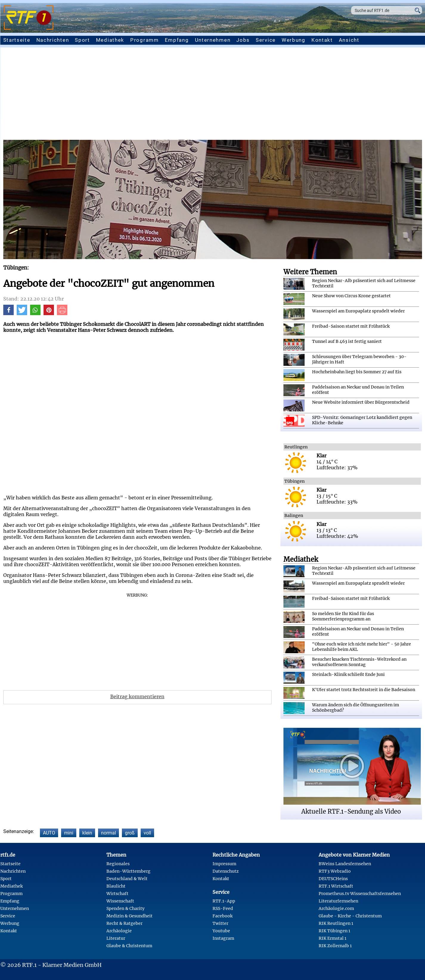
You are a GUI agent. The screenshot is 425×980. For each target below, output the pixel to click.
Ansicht (349, 40)
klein (87, 833)
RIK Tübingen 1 (334, 931)
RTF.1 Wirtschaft (336, 886)
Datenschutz (226, 871)
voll (147, 833)
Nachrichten (53, 40)
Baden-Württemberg (128, 871)
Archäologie (119, 931)
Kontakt (322, 40)
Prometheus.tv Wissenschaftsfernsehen (360, 894)
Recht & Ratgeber (124, 923)
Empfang (177, 40)
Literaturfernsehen (338, 901)
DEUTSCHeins (333, 879)
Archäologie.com (336, 908)
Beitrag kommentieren (137, 696)
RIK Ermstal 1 (332, 938)
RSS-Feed (223, 908)
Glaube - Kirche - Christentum (350, 916)
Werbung (294, 40)
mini (69, 833)
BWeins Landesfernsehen (345, 864)
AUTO (49, 833)
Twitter (220, 923)
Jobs (243, 40)
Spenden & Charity (125, 908)
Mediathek (110, 40)
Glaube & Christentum (129, 946)
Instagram (223, 938)
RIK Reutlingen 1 (336, 923)
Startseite (17, 40)
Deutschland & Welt (127, 879)
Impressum (224, 864)
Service (266, 40)
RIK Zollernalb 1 (335, 946)
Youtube (221, 931)
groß (130, 833)
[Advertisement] (212, 95)
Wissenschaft (120, 901)
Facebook (222, 916)
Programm (145, 40)
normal (108, 833)
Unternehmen (213, 40)
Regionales (118, 864)
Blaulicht (116, 886)
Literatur (116, 938)
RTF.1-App (224, 901)
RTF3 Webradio (335, 871)
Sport (82, 40)
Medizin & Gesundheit (129, 916)
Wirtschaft (117, 894)
